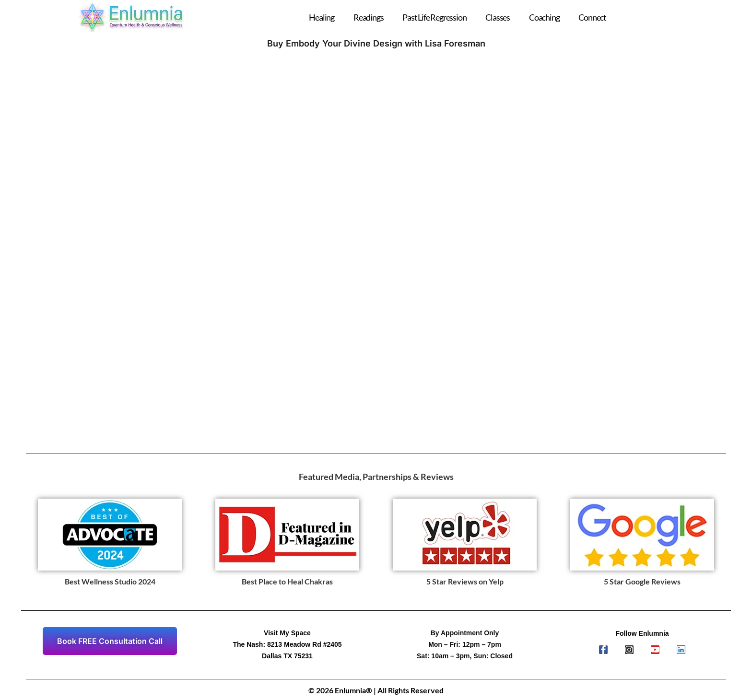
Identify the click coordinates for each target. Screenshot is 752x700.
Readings (368, 17)
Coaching (544, 17)
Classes (498, 17)
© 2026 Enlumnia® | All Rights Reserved (376, 690)
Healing (322, 17)
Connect (592, 17)
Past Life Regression (434, 17)
